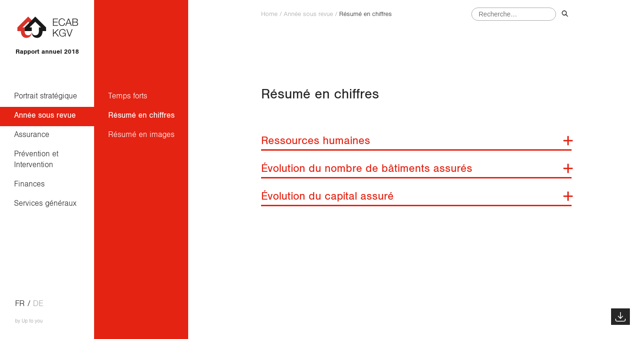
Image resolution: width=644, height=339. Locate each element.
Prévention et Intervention (39, 159)
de (38, 304)
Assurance (32, 134)
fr (20, 304)
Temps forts (128, 96)
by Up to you (29, 321)
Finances (29, 184)
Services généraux (45, 203)
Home (269, 14)
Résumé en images (141, 134)
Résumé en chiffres (141, 115)
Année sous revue (45, 115)
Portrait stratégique (46, 96)
